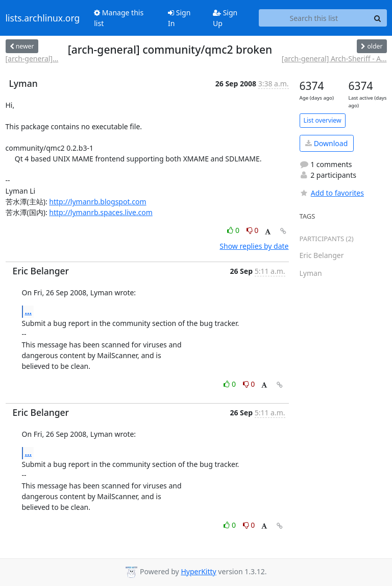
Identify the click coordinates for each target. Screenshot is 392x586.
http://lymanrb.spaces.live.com (101, 212)
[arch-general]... (32, 58)
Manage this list (119, 18)
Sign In (179, 18)
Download (326, 143)
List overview (323, 120)
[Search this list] (314, 18)
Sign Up (225, 18)
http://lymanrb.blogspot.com (97, 202)
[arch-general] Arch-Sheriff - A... (334, 58)
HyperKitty (198, 571)
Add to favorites (332, 193)
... (29, 311)
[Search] (378, 18)
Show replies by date (254, 246)
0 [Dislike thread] (253, 230)
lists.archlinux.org (43, 18)
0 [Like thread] (234, 230)
